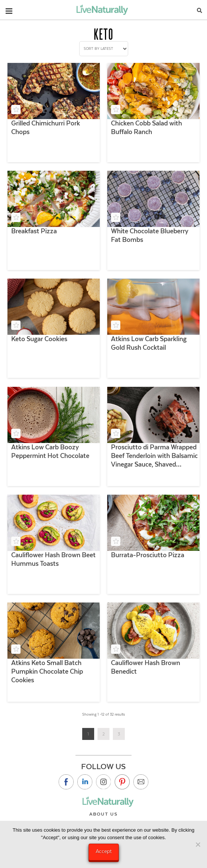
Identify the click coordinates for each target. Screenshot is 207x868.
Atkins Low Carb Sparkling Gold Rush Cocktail (149, 343)
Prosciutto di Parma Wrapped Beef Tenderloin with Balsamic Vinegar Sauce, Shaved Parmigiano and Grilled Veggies (154, 456)
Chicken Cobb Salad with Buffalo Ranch (146, 128)
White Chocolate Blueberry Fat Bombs (150, 235)
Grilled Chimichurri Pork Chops (46, 128)
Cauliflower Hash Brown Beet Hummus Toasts (53, 559)
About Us (103, 814)
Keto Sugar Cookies (39, 339)
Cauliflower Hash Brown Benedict (146, 667)
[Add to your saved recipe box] (16, 110)
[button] (9, 9)
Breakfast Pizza (34, 231)
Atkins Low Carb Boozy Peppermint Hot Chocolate (50, 451)
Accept (104, 851)
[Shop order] (104, 49)
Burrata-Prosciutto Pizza (148, 555)
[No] (198, 844)
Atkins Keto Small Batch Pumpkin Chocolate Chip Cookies (47, 671)
